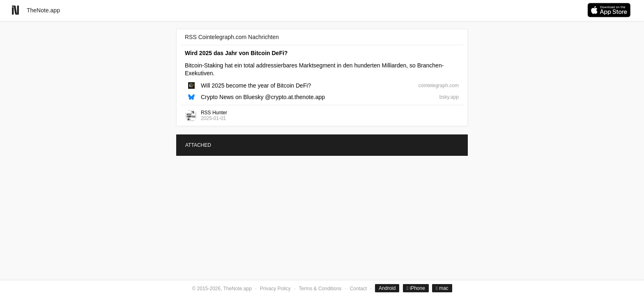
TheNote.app (43, 10)
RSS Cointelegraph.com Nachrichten (232, 37)
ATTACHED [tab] (198, 145)
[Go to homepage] (15, 10)
